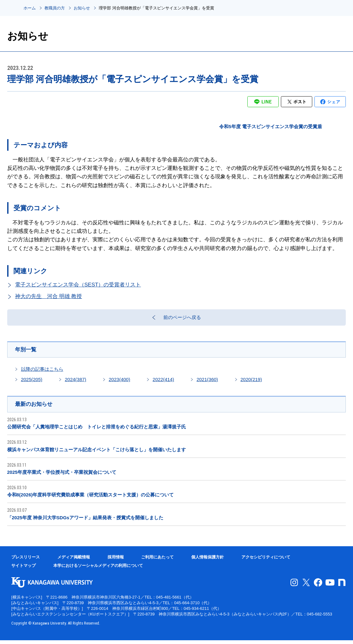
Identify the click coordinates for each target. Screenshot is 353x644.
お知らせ (82, 8)
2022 (163, 383)
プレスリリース (26, 561)
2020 (251, 383)
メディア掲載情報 (74, 561)
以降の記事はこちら (42, 372)
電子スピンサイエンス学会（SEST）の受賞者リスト (78, 285)
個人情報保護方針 (208, 561)
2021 (207, 383)
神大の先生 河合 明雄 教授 (48, 296)
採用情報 (116, 561)
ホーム (30, 8)
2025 (32, 383)
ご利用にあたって (157, 561)
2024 (76, 383)
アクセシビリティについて (266, 561)
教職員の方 (55, 8)
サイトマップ (24, 570)
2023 (119, 383)
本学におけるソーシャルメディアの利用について (98, 570)
